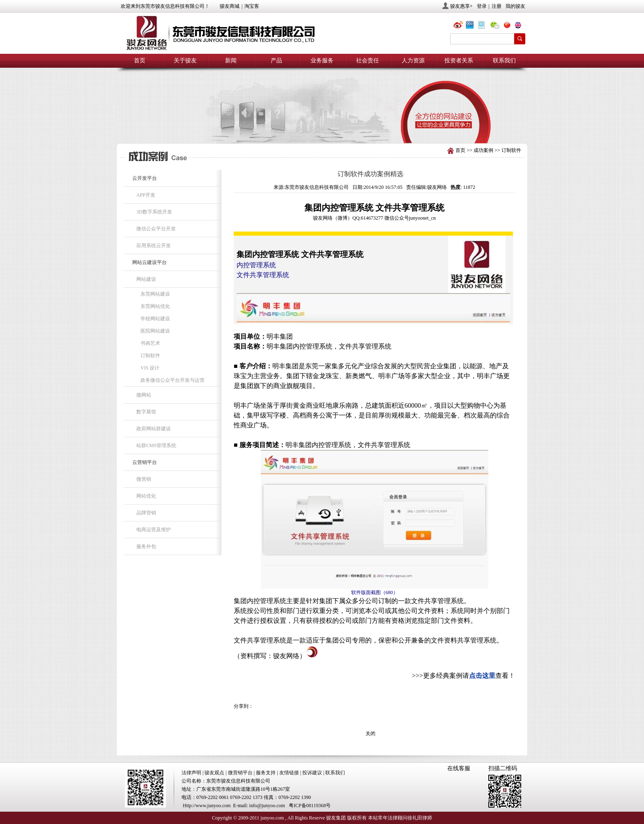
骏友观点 (214, 773)
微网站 (144, 395)
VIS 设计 (150, 368)
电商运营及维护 (154, 530)
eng (521, 26)
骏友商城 (230, 6)
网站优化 (146, 496)
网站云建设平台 (149, 262)
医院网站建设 (155, 331)
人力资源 (413, 61)
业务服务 (322, 61)
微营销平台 (240, 773)
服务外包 (146, 546)
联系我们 (504, 61)
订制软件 (511, 150)
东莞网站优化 (155, 306)
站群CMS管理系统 (156, 445)
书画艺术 (150, 343)
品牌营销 (146, 513)
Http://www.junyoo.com (207, 806)
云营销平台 (145, 462)
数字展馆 (146, 412)
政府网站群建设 (154, 429)
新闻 (231, 61)
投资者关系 (459, 61)
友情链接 (289, 773)
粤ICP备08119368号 (310, 806)
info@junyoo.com (267, 806)
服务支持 (266, 773)
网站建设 (146, 279)
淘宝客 (252, 6)
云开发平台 (145, 178)
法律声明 (191, 773)
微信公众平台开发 (156, 229)
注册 (497, 6)
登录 (482, 6)
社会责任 (368, 61)
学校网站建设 (155, 319)
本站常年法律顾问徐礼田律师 (400, 818)
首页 (140, 61)
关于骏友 (185, 61)
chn (509, 26)
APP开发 (146, 195)
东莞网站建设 (155, 294)
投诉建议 (312, 773)
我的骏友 (515, 6)
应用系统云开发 (154, 246)
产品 (276, 61)
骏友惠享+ (461, 6)
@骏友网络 (460, 26)
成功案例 (483, 150)
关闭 (370, 734)
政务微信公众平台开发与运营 (172, 380)
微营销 (144, 479)
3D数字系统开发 (154, 212)
